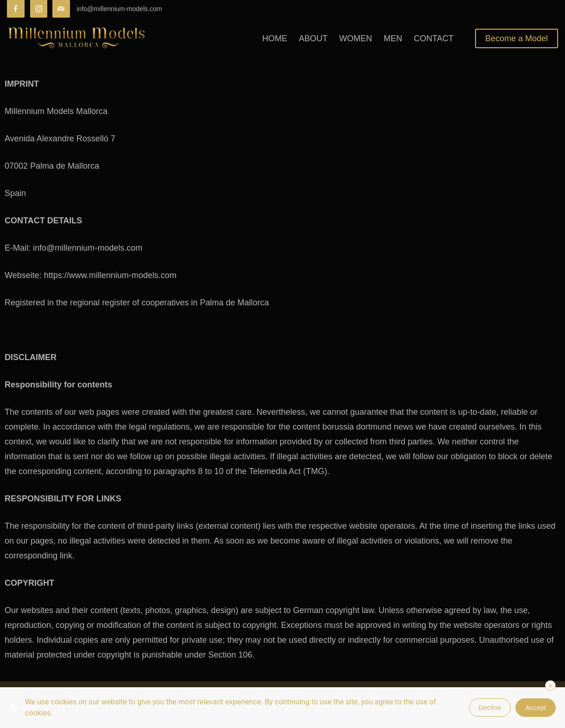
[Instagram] (39, 9)
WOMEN (356, 38)
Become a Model (517, 38)
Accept (536, 708)
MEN (393, 38)
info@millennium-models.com (120, 9)
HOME (275, 38)
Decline (490, 708)
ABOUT (313, 38)
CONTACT (434, 38)
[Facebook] (16, 9)
